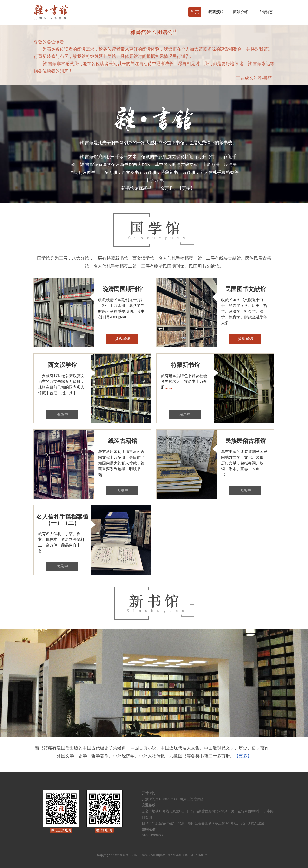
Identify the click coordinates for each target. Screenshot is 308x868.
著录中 (62, 414)
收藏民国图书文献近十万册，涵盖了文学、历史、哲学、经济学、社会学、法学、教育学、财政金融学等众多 (244, 311)
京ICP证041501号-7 (197, 855)
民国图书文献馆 (245, 289)
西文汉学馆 (62, 365)
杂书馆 (64, 12)
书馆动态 (265, 12)
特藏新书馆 (185, 365)
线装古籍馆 (123, 441)
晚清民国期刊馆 (123, 289)
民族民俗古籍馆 (245, 441)
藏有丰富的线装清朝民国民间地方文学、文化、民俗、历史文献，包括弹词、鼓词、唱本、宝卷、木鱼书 (244, 463)
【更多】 (186, 188)
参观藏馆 (123, 339)
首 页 (195, 12)
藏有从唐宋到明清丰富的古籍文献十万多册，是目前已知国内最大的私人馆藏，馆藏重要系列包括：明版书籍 (121, 463)
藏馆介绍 (241, 12)
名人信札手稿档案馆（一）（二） (62, 520)
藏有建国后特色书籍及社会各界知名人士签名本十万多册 (184, 381)
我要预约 (216, 12)
